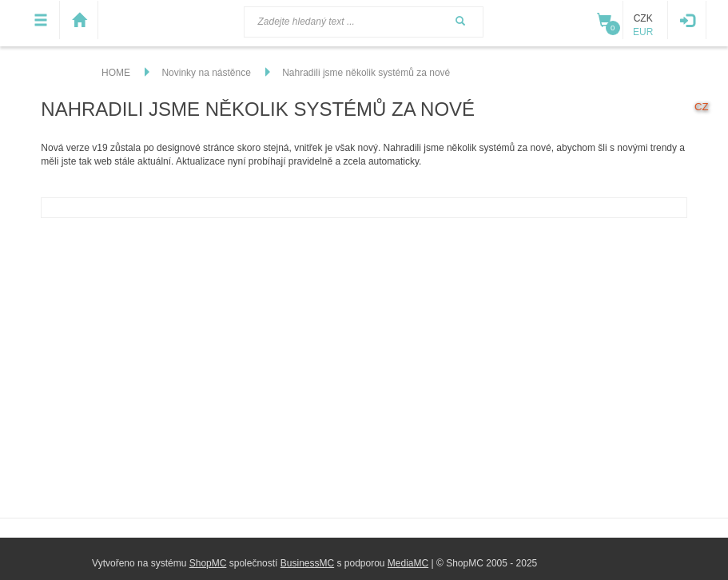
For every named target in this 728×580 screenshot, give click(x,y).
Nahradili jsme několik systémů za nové (366, 73)
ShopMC (208, 563)
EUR (643, 32)
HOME (116, 73)
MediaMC (408, 563)
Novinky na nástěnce (206, 73)
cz (702, 107)
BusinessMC (307, 563)
